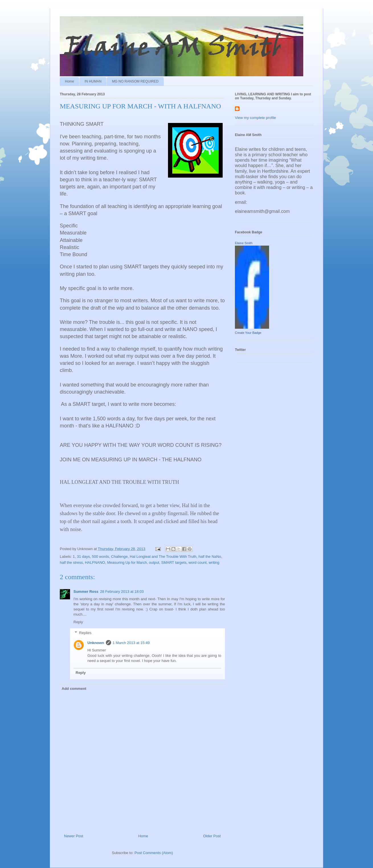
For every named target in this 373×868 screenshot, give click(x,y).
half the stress (71, 562)
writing (214, 562)
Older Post (212, 836)
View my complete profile (255, 118)
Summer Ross (86, 592)
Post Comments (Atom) (154, 853)
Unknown (96, 643)
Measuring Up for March (127, 562)
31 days (83, 557)
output (154, 562)
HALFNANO (95, 562)
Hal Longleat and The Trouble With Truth (163, 557)
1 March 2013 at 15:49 (131, 643)
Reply (78, 622)
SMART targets (174, 562)
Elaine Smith (244, 243)
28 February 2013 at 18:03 (122, 592)
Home (69, 81)
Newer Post (74, 836)
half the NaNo (210, 557)
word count (198, 562)
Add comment (74, 689)
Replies (85, 633)
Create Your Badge (248, 333)
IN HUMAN (93, 81)
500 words (101, 557)
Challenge (119, 557)
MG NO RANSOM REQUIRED (135, 81)
